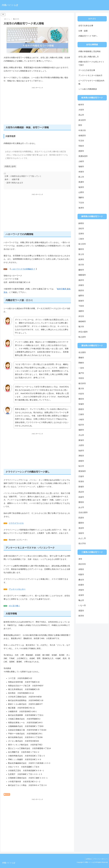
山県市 (81, 192)
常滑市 (81, 482)
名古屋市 (82, 352)
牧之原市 (82, 337)
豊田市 (81, 399)
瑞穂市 (81, 167)
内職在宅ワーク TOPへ (88, 36)
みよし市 (82, 538)
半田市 (81, 378)
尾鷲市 (81, 611)
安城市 (81, 404)
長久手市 (82, 544)
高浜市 (81, 492)
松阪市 (81, 574)
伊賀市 (81, 590)
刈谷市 (81, 394)
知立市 (81, 466)
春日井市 (82, 383)
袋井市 (81, 280)
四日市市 (82, 564)
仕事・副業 (83, 31)
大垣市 (81, 110)
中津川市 (82, 130)
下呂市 (81, 203)
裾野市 (81, 296)
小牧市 (81, 420)
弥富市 (81, 533)
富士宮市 (82, 244)
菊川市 (81, 327)
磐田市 (81, 249)
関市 (80, 125)
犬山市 (81, 435)
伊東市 (81, 285)
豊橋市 (81, 358)
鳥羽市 (81, 616)
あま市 (81, 507)
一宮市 (81, 368)
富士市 (81, 254)
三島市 (81, 239)
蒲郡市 (81, 430)
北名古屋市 (83, 512)
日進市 (81, 476)
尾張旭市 (82, 471)
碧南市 (81, 461)
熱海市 (81, 301)
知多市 (81, 451)
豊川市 (81, 389)
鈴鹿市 (81, 585)
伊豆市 (81, 316)
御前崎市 (82, 321)
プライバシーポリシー (100, 859)
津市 (80, 559)
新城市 (81, 487)
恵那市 (81, 151)
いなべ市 (82, 605)
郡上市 (81, 177)
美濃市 (81, 182)
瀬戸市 (81, 373)
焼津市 (81, 259)
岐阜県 (7, 794)
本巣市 (81, 172)
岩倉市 (81, 497)
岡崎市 (81, 363)
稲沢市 (81, 425)
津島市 (81, 456)
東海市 (81, 440)
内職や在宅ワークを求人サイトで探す (91, 63)
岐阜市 (81, 105)
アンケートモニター (17, 589)
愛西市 (81, 523)
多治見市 (82, 120)
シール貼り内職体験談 (88, 89)
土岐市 (81, 161)
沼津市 (81, 234)
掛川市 (81, 265)
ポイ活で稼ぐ (14, 606)
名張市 (81, 595)
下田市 (81, 306)
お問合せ (88, 859)
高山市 (81, 115)
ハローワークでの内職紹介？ (23, 269)
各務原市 (82, 136)
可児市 (81, 141)
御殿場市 (82, 275)
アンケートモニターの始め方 (90, 75)
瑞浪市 (81, 187)
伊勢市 (81, 569)
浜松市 (81, 229)
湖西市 (81, 311)
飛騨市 (81, 198)
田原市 (81, 518)
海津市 (81, 208)
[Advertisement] (37, 107)
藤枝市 (81, 270)
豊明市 (81, 502)
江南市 (81, 414)
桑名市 (81, 580)
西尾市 (81, 409)
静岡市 (81, 223)
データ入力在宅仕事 (87, 70)
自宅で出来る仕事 (86, 26)
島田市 (81, 291)
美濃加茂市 (83, 156)
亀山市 (81, 600)
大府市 (81, 445)
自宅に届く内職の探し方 (89, 57)
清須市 (81, 528)
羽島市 (81, 146)
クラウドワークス (16, 523)
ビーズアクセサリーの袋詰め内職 (91, 82)
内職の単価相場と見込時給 (90, 51)
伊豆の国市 (83, 332)
